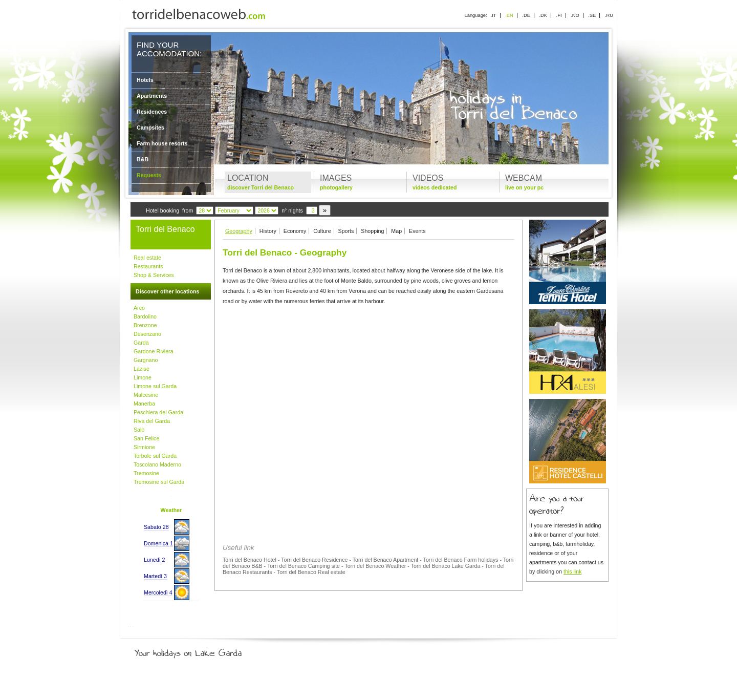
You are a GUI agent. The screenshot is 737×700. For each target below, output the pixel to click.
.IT (494, 15)
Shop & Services (154, 275)
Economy (295, 231)
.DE (526, 15)
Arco (139, 308)
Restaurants (148, 266)
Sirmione (144, 447)
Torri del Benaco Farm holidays (461, 560)
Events (417, 231)
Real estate (147, 258)
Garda (141, 343)
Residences (152, 112)
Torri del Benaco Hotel (250, 560)
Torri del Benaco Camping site (304, 566)
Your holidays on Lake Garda (211, 651)
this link (573, 571)
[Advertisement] (368, 384)
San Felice (146, 438)
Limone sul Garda (155, 386)
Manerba (144, 404)
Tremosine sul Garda (159, 482)
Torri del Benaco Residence (314, 560)
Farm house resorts (162, 143)
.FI (559, 15)
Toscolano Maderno (157, 464)
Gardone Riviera (154, 351)
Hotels (145, 80)
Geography (239, 231)
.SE (592, 15)
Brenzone (145, 325)
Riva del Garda (152, 421)
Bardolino (145, 316)
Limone (143, 377)
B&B (143, 159)
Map (396, 231)
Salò (139, 430)
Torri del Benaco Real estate (311, 572)
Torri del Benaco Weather (375, 566)
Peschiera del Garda (158, 412)
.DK (543, 15)
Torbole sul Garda (155, 456)
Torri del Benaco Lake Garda (446, 566)
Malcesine (146, 395)
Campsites (150, 128)
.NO (575, 15)
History (268, 231)
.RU (609, 15)
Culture (322, 231)
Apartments (152, 96)
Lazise (142, 369)
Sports (346, 231)
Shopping (372, 231)
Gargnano (146, 360)
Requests (149, 175)
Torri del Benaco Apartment (386, 560)
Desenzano (147, 334)
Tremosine (146, 473)
